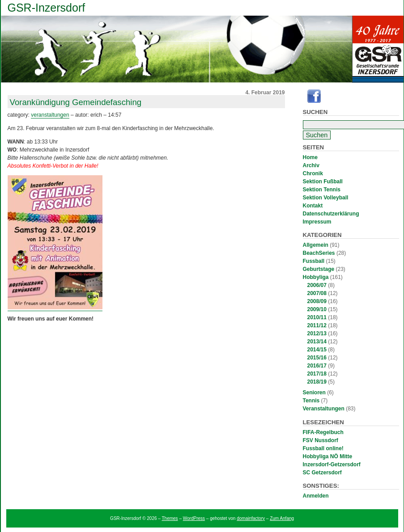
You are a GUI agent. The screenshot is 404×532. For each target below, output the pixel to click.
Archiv (311, 165)
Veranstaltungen (324, 409)
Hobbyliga (316, 277)
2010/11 (317, 317)
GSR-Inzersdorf (47, 8)
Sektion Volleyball (326, 198)
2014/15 (317, 350)
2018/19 (317, 382)
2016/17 (317, 366)
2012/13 (317, 334)
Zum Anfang (282, 518)
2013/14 (317, 342)
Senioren (314, 393)
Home (310, 157)
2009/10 (317, 309)
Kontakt (313, 206)
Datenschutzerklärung (331, 214)
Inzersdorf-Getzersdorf (332, 464)
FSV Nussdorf (321, 440)
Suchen (315, 112)
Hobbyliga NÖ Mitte (328, 456)
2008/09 (317, 301)
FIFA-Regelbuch (323, 432)
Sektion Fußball (323, 182)
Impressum (317, 222)
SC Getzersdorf (322, 473)
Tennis (311, 401)
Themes (170, 518)
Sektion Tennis (322, 190)
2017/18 (317, 374)
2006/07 (317, 285)
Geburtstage (319, 269)
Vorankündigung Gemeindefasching (76, 102)
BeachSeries (319, 253)
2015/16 (317, 358)
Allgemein (316, 245)
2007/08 (317, 293)
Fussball (314, 261)
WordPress (194, 518)
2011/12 (317, 325)
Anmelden (316, 496)
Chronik (313, 173)
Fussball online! (323, 448)
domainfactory (251, 518)
